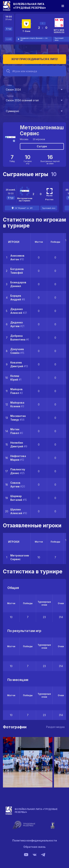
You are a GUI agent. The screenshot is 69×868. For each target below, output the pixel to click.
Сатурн (42, 146)
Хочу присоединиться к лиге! (34, 59)
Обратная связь (34, 847)
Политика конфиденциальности (35, 840)
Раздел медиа (55, 727)
